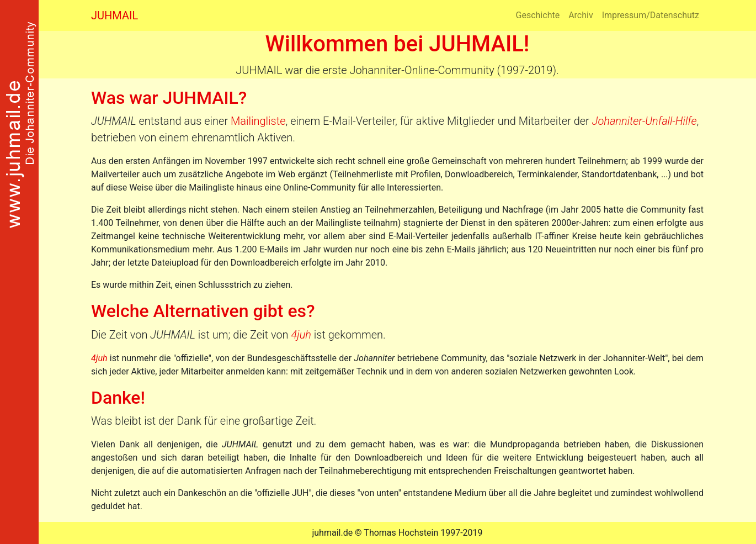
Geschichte (538, 15)
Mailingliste (258, 121)
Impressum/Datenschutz (651, 15)
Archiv (581, 15)
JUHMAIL (115, 15)
